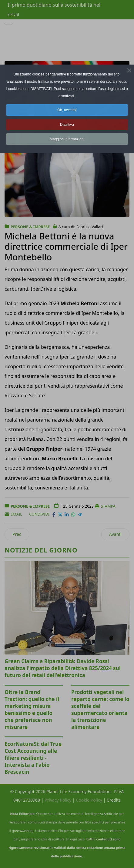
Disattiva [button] (67, 125)
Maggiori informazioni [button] (67, 139)
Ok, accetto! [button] (67, 110)
